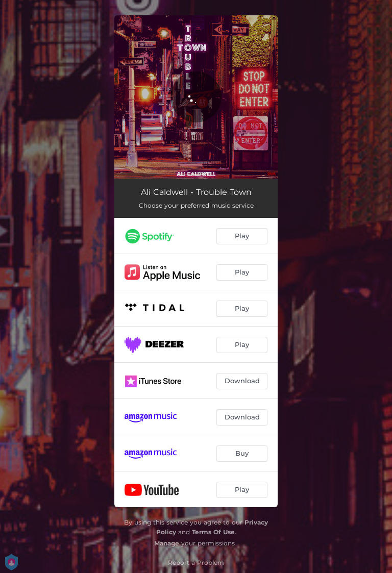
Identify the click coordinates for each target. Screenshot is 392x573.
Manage (167, 543)
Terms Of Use (213, 532)
